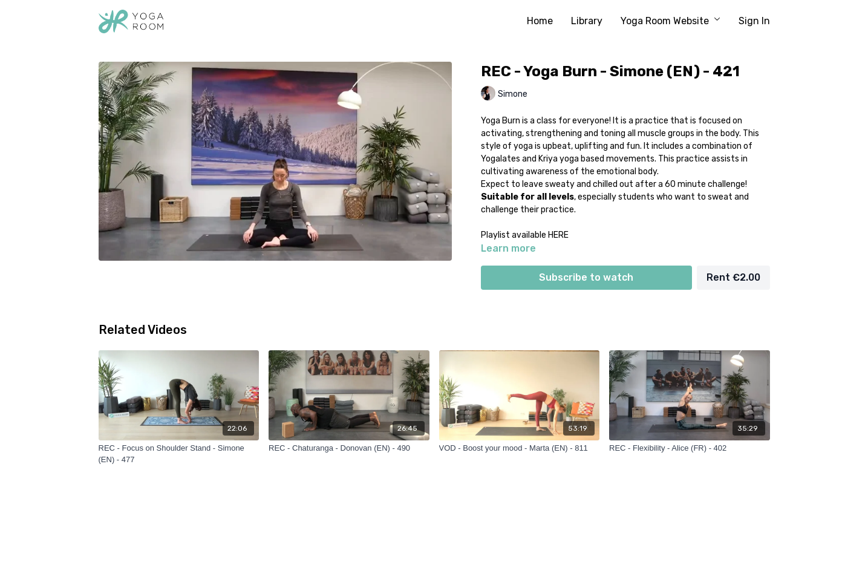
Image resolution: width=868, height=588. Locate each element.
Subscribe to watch (586, 277)
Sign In (754, 21)
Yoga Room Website (671, 21)
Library (587, 21)
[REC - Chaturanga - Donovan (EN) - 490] (349, 448)
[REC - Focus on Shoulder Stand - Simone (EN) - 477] (179, 454)
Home (540, 21)
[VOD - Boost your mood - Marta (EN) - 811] (520, 448)
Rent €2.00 (733, 277)
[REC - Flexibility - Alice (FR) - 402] (690, 448)
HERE (558, 235)
